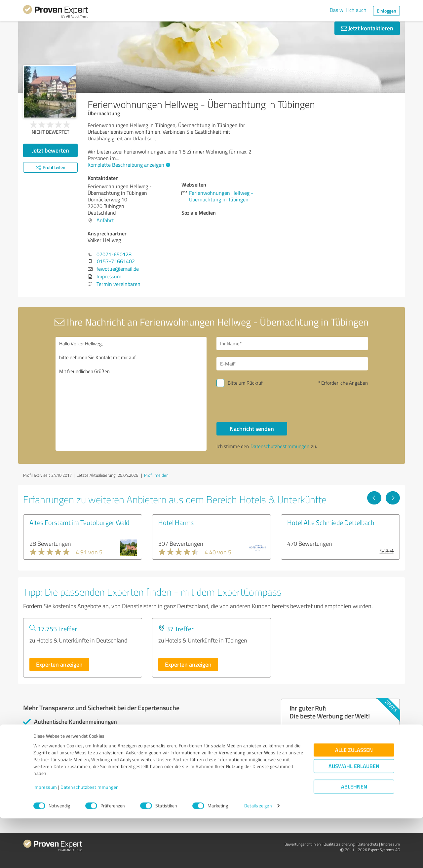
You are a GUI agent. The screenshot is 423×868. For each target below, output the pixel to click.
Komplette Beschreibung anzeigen (128, 165)
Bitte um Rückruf (245, 383)
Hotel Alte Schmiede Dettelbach (331, 522)
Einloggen (386, 11)
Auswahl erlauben (354, 816)
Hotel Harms (176, 522)
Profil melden (156, 475)
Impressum (45, 837)
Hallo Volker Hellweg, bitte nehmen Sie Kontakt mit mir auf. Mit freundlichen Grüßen (131, 394)
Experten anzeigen (59, 664)
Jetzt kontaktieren (367, 28)
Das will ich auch (348, 10)
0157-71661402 (116, 261)
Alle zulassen (354, 800)
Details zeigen (258, 856)
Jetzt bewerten (51, 150)
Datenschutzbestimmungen (90, 837)
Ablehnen (354, 836)
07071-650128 (114, 254)
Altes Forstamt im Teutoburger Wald (79, 522)
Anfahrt (105, 220)
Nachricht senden (252, 429)
